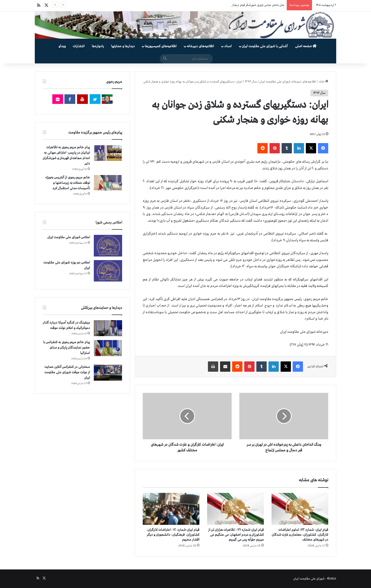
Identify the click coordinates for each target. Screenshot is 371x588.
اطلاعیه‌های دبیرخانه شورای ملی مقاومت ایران (288, 82)
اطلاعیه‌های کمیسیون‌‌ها (161, 46)
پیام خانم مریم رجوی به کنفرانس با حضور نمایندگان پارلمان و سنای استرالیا (66, 348)
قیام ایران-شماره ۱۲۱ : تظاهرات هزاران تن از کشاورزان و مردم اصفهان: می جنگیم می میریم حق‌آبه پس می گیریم (236, 535)
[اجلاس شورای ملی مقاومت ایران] (108, 246)
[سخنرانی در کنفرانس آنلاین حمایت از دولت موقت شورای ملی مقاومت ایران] (108, 373)
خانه (324, 82)
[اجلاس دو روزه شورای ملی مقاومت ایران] (108, 271)
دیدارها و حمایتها (123, 46)
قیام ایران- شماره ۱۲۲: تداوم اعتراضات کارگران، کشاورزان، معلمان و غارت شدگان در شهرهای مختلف (300, 535)
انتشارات (79, 46)
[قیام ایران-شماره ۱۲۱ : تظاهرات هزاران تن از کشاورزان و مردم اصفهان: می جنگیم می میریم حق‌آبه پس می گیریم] (235, 509)
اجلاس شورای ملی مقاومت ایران (69, 237)
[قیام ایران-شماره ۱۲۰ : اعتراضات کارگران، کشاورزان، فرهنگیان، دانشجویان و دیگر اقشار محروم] (171, 509)
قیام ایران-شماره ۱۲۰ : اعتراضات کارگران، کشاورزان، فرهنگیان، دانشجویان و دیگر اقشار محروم (173, 535)
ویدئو (62, 46)
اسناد (228, 46)
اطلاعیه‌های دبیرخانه (200, 46)
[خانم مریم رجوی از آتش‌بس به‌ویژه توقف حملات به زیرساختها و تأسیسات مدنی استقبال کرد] (108, 183)
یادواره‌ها (98, 46)
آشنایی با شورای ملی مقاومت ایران (265, 46)
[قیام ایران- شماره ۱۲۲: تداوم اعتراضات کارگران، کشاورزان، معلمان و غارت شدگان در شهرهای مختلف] (300, 509)
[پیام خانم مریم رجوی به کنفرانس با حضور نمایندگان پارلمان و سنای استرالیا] (108, 348)
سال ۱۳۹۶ (251, 82)
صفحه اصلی (306, 46)
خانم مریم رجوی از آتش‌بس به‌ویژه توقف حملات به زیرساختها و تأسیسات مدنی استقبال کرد (68, 183)
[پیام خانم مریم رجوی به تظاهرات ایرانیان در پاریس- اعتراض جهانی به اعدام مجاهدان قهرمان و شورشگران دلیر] (108, 153)
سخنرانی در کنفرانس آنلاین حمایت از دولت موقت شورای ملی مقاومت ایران (67, 372)
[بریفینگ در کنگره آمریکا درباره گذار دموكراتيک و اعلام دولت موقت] (108, 328)
